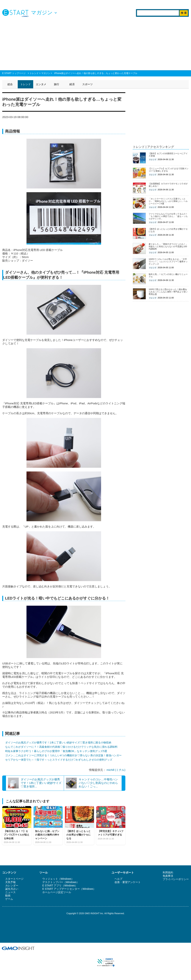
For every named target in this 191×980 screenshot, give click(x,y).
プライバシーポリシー (176, 879)
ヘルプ (118, 879)
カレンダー (12, 885)
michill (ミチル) (116, 770)
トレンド (34, 73)
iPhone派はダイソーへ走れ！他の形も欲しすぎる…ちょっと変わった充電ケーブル (96, 73)
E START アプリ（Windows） (60, 885)
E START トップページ (14, 73)
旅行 (57, 84)
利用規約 (168, 872)
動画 (8, 896)
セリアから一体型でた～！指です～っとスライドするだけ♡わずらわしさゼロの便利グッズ (59, 760)
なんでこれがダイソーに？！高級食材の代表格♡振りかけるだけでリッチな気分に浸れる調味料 (61, 747)
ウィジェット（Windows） (58, 879)
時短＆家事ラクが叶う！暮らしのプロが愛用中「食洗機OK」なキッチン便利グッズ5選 (56, 751)
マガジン (46, 73)
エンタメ (41, 84)
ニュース (10, 892)
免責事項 (168, 876)
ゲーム (9, 899)
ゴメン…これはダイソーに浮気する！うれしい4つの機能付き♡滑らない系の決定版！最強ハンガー (63, 755)
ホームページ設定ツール (57, 892)
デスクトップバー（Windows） (61, 882)
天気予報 (10, 882)
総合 (10, 84)
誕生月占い (12, 889)
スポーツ (87, 84)
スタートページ (14, 879)
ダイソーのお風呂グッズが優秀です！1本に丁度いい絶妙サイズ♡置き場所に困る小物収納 (58, 743)
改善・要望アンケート (128, 882)
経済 (72, 84)
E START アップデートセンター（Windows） (69, 889)
